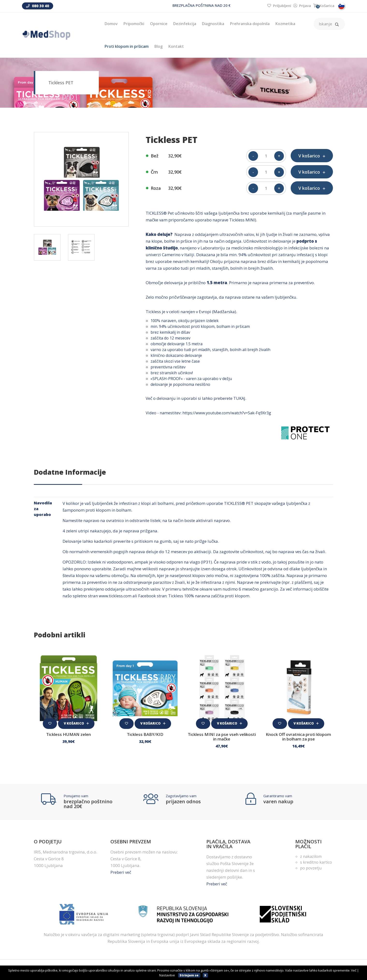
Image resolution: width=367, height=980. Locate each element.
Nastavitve (167, 975)
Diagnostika (213, 24)
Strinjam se (189, 975)
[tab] (47, 247)
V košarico (76, 724)
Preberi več (121, 873)
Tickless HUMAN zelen (68, 736)
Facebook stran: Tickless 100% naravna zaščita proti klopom (197, 597)
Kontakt (176, 46)
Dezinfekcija (185, 24)
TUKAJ (239, 400)
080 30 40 (38, 6)
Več (354, 970)
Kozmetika (285, 24)
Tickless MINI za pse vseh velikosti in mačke (222, 738)
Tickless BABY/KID (145, 736)
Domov (111, 24)
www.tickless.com (116, 597)
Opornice (159, 24)
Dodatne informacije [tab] (70, 473)
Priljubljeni (279, 6)
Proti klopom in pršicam (127, 46)
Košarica (324, 6)
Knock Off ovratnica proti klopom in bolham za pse (298, 738)
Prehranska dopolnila (250, 24)
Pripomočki (134, 24)
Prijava (302, 6)
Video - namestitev (163, 414)
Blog (158, 46)
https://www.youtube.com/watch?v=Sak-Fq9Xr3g (229, 414)
